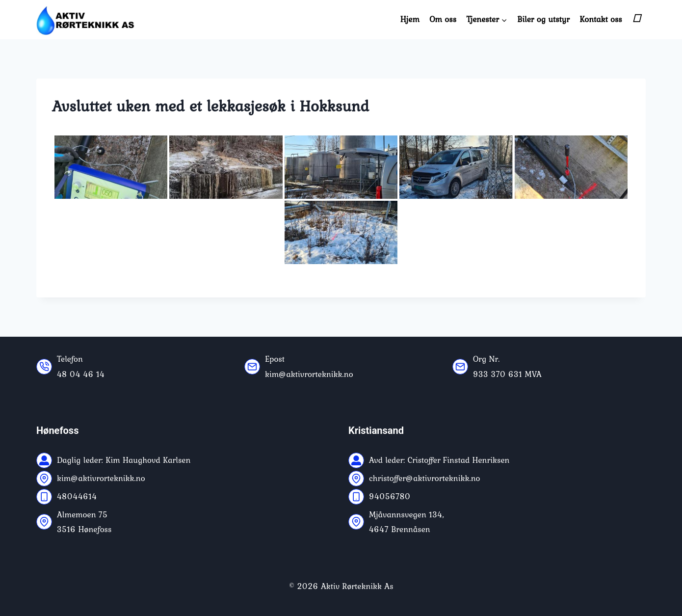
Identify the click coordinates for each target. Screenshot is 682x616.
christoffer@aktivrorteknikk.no (424, 478)
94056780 (390, 496)
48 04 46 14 (81, 374)
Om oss (443, 19)
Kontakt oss (601, 19)
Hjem (410, 19)
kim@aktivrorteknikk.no (309, 374)
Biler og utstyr (543, 19)
